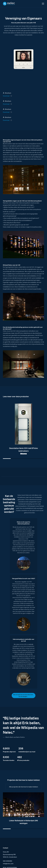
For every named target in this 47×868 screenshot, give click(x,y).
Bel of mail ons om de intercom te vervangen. (23, 695)
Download (6, 96)
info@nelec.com (8, 864)
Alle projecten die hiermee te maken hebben (24, 787)
